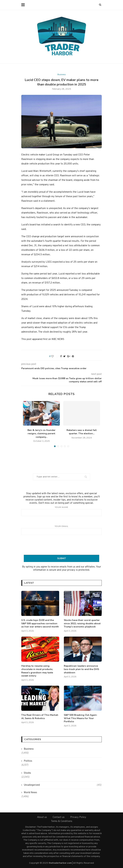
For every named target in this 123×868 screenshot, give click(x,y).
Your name (61, 511)
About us (42, 817)
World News (30, 793)
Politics (28, 761)
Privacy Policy (78, 817)
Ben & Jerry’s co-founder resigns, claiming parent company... (41, 434)
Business (62, 75)
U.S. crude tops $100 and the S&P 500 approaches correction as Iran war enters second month (40, 623)
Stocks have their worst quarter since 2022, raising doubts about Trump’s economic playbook (82, 623)
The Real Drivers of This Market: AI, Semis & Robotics (40, 717)
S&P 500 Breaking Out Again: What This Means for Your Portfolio (80, 718)
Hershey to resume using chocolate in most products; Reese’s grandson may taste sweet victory (37, 671)
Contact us (59, 817)
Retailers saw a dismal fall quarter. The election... (82, 432)
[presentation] (61, 545)
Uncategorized (63, 785)
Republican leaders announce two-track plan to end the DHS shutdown (81, 669)
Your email (61, 530)
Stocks (27, 773)
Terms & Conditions (62, 821)
